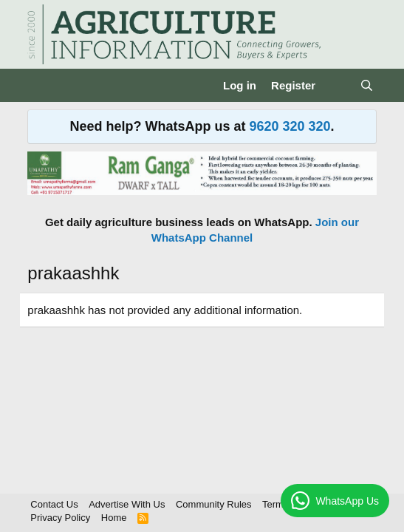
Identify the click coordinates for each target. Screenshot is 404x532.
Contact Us (54, 504)
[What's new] (337, 85)
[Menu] (40, 86)
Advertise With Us (127, 504)
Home (114, 518)
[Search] (366, 85)
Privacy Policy (60, 518)
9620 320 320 (290, 126)
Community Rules (214, 504)
